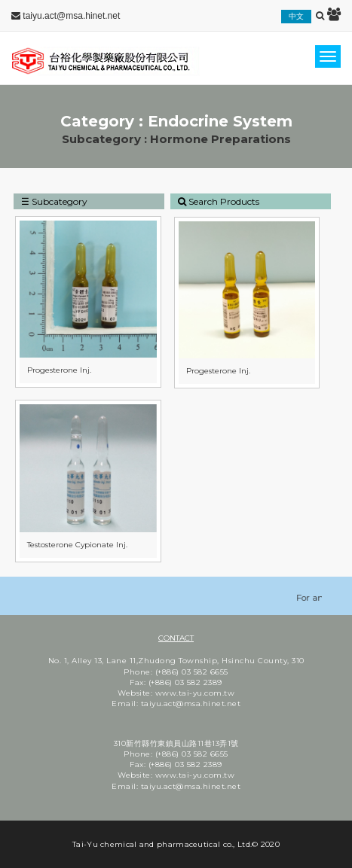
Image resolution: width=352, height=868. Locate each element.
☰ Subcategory (54, 201)
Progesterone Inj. (59, 370)
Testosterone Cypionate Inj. (77, 545)
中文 (296, 16)
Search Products (219, 201)
